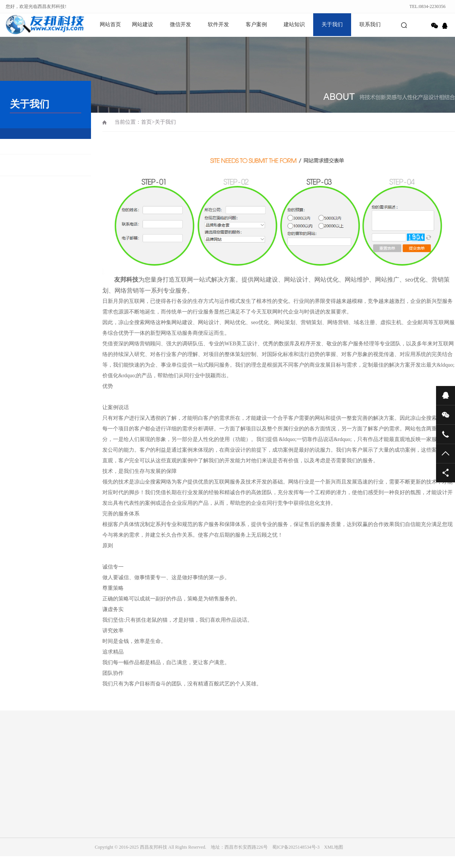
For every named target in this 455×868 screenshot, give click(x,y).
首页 (146, 122)
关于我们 (332, 24)
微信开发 (180, 24)
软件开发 (218, 24)
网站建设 (143, 24)
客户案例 (256, 24)
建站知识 (294, 24)
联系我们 (370, 24)
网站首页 (110, 24)
